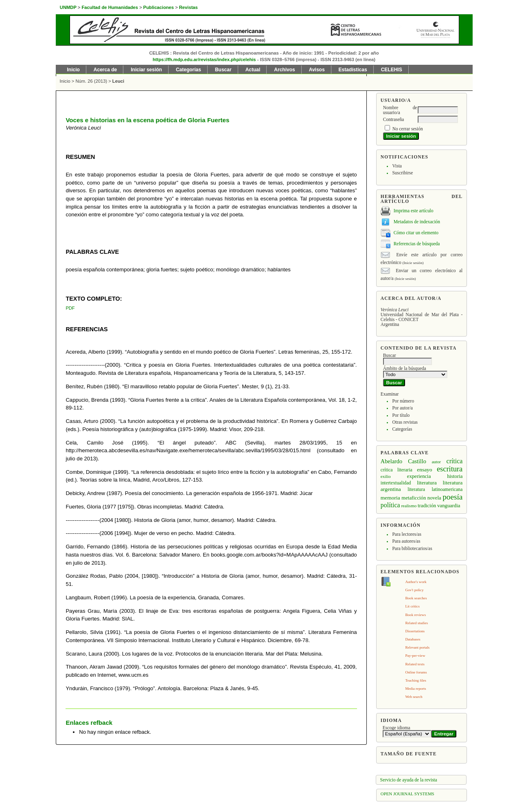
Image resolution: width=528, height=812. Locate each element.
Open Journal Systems (408, 794)
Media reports (415, 689)
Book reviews (415, 615)
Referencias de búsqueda (417, 244)
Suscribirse (402, 173)
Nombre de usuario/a (400, 110)
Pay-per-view (415, 656)
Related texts (415, 664)
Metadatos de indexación (417, 222)
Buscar (223, 70)
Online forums (416, 672)
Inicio (73, 70)
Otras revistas (405, 422)
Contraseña (393, 119)
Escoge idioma (397, 728)
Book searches (416, 598)
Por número (403, 401)
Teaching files (415, 680)
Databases (413, 639)
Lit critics (412, 606)
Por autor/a (402, 408)
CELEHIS (392, 70)
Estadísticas (353, 70)
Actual (253, 70)
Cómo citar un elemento (416, 233)
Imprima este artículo (414, 211)
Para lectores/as (406, 534)
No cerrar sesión (408, 129)
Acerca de (105, 70)
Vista (397, 166)
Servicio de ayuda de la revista (409, 780)
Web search (414, 697)
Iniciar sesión (146, 70)
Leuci (118, 81)
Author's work (416, 582)
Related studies (416, 623)
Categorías (402, 429)
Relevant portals (417, 647)
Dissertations (415, 631)
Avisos (317, 70)
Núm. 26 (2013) (91, 81)
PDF (70, 308)
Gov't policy (414, 590)
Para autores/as (406, 541)
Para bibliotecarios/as (412, 548)
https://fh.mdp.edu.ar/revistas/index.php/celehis (204, 59)
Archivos (284, 70)
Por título (401, 415)
